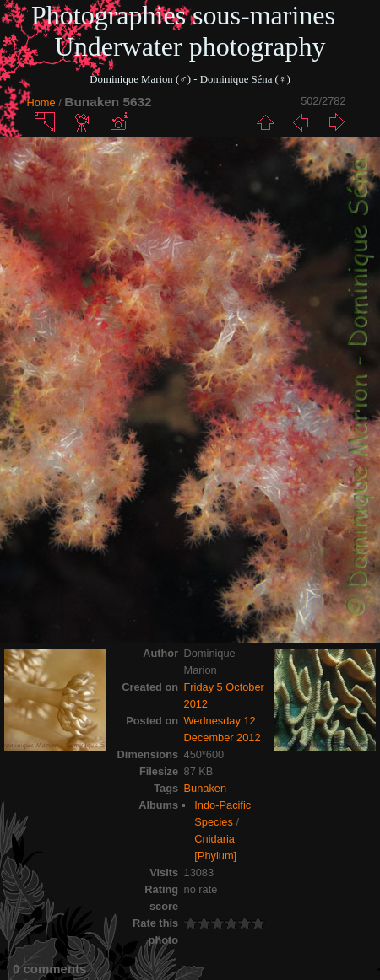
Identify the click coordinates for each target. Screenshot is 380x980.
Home (41, 102)
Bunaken (206, 788)
